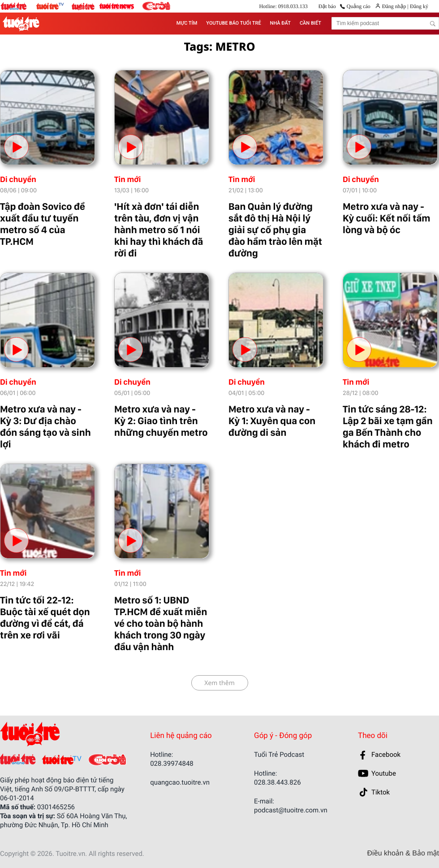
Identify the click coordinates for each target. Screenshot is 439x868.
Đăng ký (418, 6)
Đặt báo (327, 6)
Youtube (384, 773)
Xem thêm (219, 683)
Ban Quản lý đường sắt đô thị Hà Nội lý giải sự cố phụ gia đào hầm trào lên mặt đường (275, 230)
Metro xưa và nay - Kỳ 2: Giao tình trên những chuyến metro (161, 421)
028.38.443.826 (278, 782)
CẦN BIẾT (310, 23)
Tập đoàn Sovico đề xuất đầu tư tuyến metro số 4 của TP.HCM (43, 224)
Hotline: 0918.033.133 (283, 6)
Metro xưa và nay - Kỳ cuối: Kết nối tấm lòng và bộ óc (387, 218)
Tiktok (381, 792)
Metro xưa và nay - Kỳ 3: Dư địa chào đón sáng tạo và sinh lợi (45, 427)
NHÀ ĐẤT (280, 23)
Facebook (386, 755)
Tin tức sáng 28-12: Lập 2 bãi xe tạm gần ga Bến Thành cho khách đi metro (388, 427)
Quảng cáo (359, 6)
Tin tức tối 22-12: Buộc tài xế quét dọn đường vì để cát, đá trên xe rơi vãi (45, 618)
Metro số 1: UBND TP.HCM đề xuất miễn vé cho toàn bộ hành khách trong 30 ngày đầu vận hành (161, 624)
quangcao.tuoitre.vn (180, 782)
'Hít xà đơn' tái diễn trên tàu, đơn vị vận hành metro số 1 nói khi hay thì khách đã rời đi (159, 230)
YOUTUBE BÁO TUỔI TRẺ (233, 23)
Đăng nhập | (395, 6)
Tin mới (128, 180)
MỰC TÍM (187, 23)
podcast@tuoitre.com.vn (291, 810)
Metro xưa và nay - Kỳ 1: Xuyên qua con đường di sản (272, 421)
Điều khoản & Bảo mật (403, 854)
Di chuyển (18, 180)
